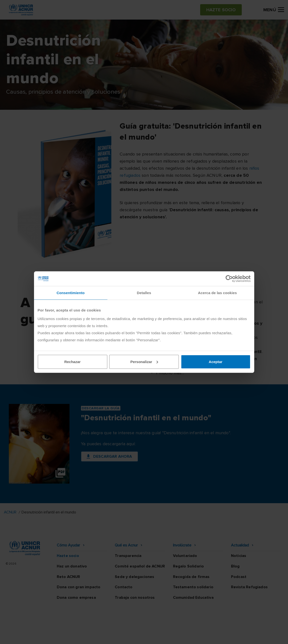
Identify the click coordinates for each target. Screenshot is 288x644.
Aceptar (216, 361)
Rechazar (73, 361)
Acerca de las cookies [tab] (217, 293)
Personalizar (144, 361)
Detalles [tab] (144, 293)
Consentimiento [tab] (71, 293)
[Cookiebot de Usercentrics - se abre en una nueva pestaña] (229, 279)
